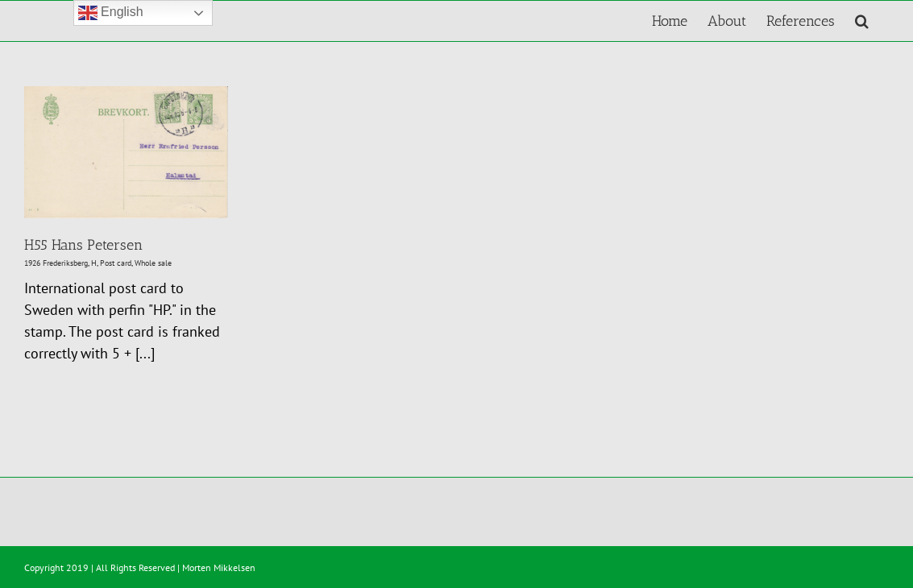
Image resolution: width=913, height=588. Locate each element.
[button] (862, 21)
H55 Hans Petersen (83, 245)
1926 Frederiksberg (56, 263)
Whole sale (153, 263)
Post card (116, 263)
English (111, 13)
